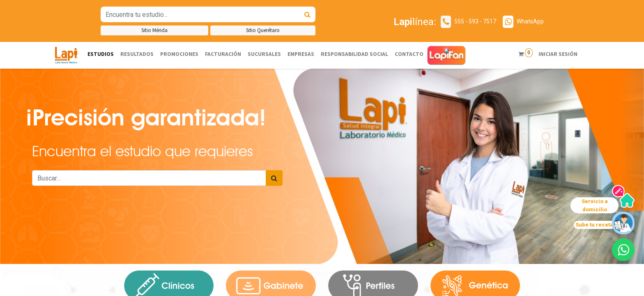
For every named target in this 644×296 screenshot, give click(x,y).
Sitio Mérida (154, 30)
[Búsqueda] (307, 14)
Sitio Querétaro (263, 30)
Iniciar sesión (553, 54)
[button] (623, 250)
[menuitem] (101, 54)
